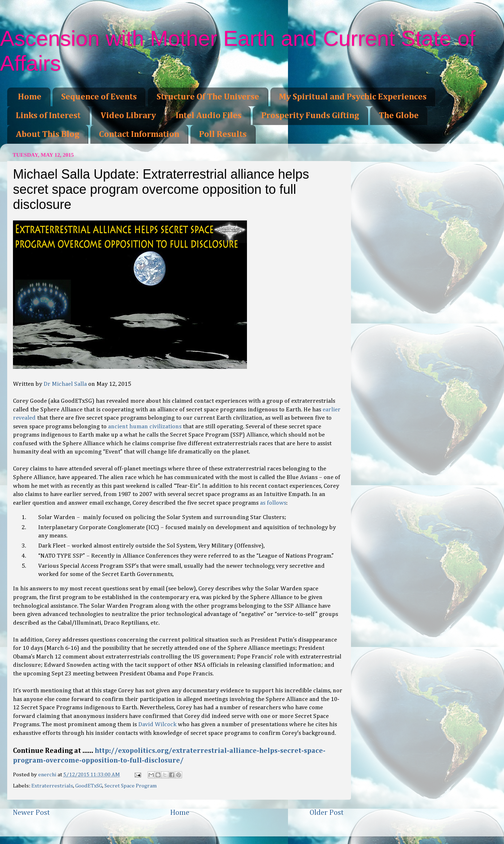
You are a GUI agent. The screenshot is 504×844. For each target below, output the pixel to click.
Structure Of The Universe (208, 97)
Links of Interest (48, 116)
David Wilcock (157, 725)
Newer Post (31, 813)
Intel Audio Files (209, 116)
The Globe (399, 116)
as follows (273, 503)
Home (30, 97)
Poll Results (223, 134)
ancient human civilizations (145, 427)
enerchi (48, 775)
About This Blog (48, 134)
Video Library (128, 116)
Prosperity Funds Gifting (310, 116)
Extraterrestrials (52, 786)
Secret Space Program (131, 786)
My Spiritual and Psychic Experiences (353, 97)
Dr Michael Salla (65, 384)
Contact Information (139, 134)
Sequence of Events (99, 97)
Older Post (327, 813)
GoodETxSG (89, 786)
